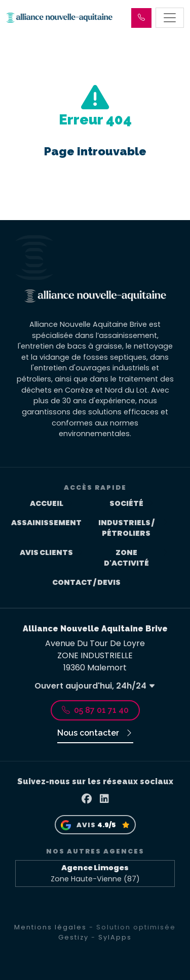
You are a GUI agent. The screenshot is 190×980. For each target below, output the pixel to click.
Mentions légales (50, 927)
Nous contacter (95, 733)
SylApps (115, 937)
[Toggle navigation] (170, 18)
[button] (141, 18)
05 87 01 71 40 (95, 710)
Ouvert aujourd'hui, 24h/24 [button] (95, 686)
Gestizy (73, 937)
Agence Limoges (95, 868)
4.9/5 (106, 825)
